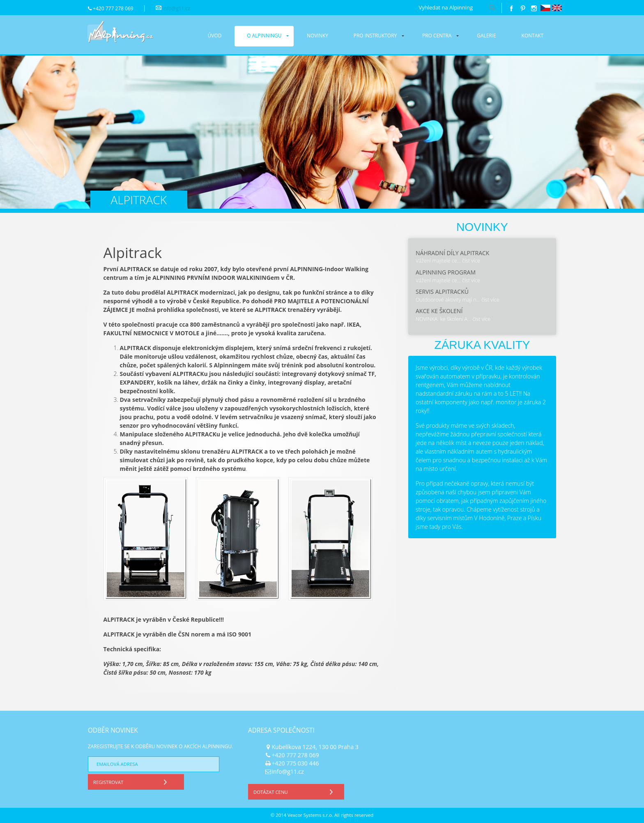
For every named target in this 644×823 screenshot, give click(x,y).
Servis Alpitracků (442, 292)
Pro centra (437, 35)
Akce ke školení (439, 311)
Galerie (486, 35)
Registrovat (132, 781)
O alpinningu (264, 35)
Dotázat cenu (295, 791)
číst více (471, 261)
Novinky (317, 35)
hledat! (492, 8)
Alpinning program (446, 272)
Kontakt (532, 35)
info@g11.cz (176, 8)
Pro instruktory (375, 35)
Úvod (215, 35)
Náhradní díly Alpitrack (452, 253)
